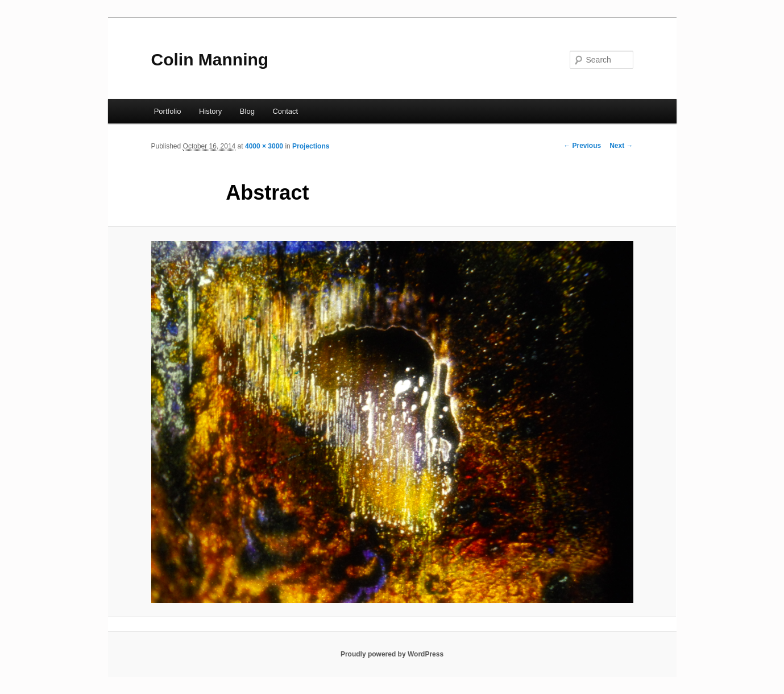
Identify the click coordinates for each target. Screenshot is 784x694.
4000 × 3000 (264, 146)
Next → (621, 146)
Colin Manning (210, 59)
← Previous (582, 146)
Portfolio (168, 111)
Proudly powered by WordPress (392, 654)
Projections (311, 146)
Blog (247, 111)
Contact (285, 111)
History (210, 111)
